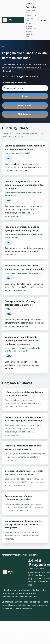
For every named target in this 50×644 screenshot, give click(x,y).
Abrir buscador (25, 114)
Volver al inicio (25, 105)
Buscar (25, 96)
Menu (43, 20)
